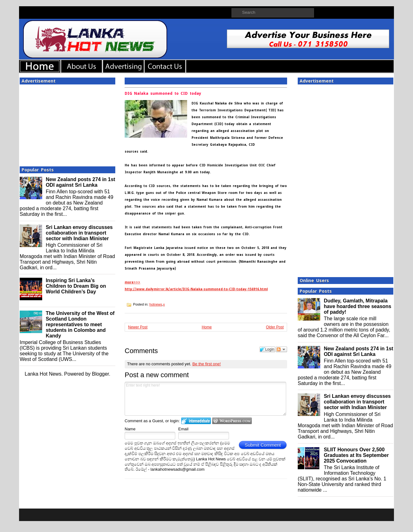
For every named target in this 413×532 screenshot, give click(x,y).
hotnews (156, 304)
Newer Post (138, 327)
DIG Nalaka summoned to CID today (163, 94)
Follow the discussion (281, 349)
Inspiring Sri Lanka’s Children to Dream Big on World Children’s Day (76, 286)
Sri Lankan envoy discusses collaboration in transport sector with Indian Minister (79, 233)
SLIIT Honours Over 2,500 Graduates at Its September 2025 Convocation (356, 455)
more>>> (132, 282)
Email (184, 429)
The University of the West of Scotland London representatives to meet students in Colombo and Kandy (80, 324)
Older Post (275, 327)
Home (207, 327)
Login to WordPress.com (232, 421)
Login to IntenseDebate (196, 421)
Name (130, 429)
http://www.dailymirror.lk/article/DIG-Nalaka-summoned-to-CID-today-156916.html (196, 289)
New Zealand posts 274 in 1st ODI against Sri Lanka (80, 182)
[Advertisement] (67, 124)
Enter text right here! (205, 399)
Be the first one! (207, 364)
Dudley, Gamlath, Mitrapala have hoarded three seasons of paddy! (357, 306)
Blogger (100, 374)
